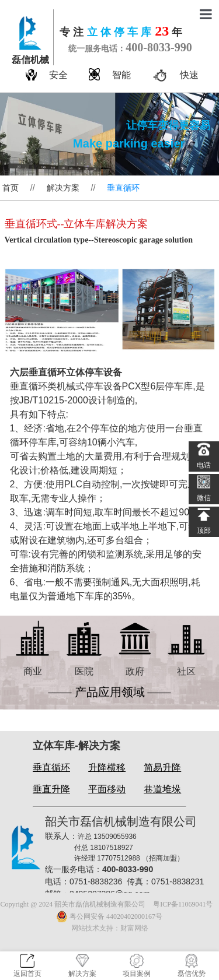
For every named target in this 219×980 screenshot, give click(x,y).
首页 (11, 188)
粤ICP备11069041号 (183, 904)
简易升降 (162, 768)
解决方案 (63, 188)
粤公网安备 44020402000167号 (109, 916)
